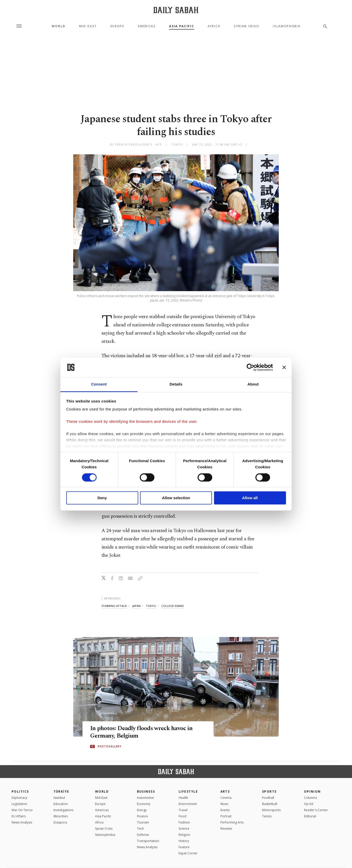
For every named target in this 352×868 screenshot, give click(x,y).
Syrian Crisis (247, 26)
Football (268, 798)
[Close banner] (284, 367)
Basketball (270, 804)
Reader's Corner (316, 810)
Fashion (184, 822)
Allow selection (176, 498)
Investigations (63, 810)
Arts (225, 791)
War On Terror (22, 810)
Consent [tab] (99, 384)
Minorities (61, 816)
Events (225, 810)
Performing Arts (232, 822)
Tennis (267, 816)
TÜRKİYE (61, 791)
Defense (143, 835)
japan (136, 606)
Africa (214, 26)
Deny (102, 498)
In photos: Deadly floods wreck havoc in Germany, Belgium (145, 732)
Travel (183, 810)
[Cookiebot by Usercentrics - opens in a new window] (250, 367)
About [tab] (253, 384)
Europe (117, 26)
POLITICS (20, 791)
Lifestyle (188, 791)
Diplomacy (19, 798)
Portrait (226, 816)
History (184, 841)
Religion (184, 835)
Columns (310, 798)
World (59, 26)
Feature (184, 847)
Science (184, 829)
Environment (188, 804)
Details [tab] (176, 384)
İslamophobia (105, 835)
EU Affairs (19, 816)
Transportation (148, 841)
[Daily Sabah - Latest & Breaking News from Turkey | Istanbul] (176, 10)
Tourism (143, 822)
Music (225, 804)
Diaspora (60, 822)
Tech (140, 829)
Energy (142, 810)
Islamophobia (287, 26)
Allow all (250, 498)
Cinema (226, 798)
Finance (142, 816)
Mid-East (88, 26)
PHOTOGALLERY (109, 747)
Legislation (19, 804)
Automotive (145, 798)
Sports (269, 791)
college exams (173, 606)
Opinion (312, 791)
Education (61, 804)
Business (146, 791)
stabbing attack (114, 606)
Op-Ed (309, 804)
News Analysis (22, 822)
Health (183, 798)
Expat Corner (188, 853)
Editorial (310, 816)
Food (182, 816)
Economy (144, 804)
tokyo (151, 606)
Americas (147, 26)
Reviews (226, 829)
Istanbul (59, 798)
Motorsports (271, 810)
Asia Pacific (182, 26)
